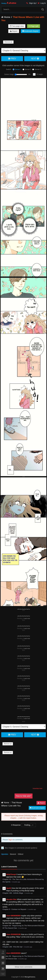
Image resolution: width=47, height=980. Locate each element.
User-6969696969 (13, 916)
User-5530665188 (13, 934)
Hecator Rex (11, 899)
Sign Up (31, 3)
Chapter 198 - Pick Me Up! (13, 947)
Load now (27, 618)
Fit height (40, 74)
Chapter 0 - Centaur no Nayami (14, 909)
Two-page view (17, 26)
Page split (33, 26)
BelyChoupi (11, 874)
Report (14, 31)
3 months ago (16, 882)
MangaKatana (30, 977)
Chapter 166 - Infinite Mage (13, 893)
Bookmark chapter (30, 31)
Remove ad (8, 42)
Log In (42, 3)
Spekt (9, 888)
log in (11, 840)
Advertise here (37, 788)
